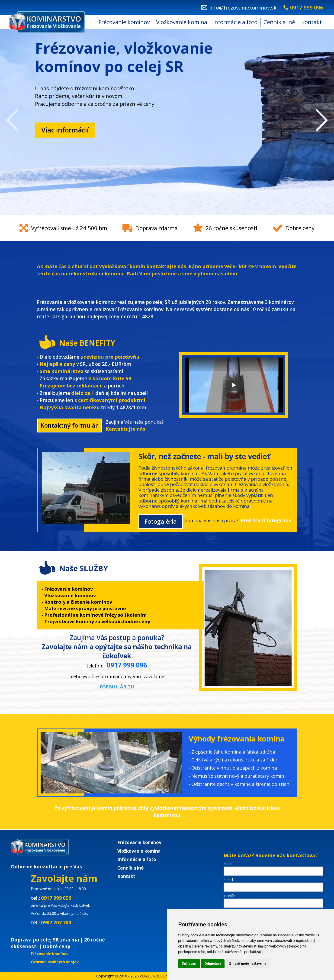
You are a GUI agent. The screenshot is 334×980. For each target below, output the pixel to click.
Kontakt (312, 22)
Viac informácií (65, 130)
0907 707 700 (56, 922)
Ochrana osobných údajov (55, 962)
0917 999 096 (56, 898)
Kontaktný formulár (69, 425)
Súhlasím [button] (189, 964)
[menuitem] (124, 22)
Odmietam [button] (213, 964)
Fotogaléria (161, 521)
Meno (228, 864)
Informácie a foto (235, 22)
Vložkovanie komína (182, 22)
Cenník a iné (279, 22)
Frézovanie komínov (124, 22)
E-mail (228, 880)
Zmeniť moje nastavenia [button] (248, 964)
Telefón (229, 896)
